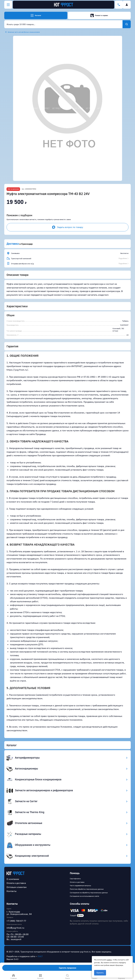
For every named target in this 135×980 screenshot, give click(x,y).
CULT (40, 956)
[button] (68, 108)
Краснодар (27, 244)
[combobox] (63, 24)
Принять (100, 973)
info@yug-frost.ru (15, 928)
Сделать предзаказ (68, 968)
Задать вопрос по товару (67, 227)
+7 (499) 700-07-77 (16, 921)
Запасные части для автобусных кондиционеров (24, 32)
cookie (109, 960)
